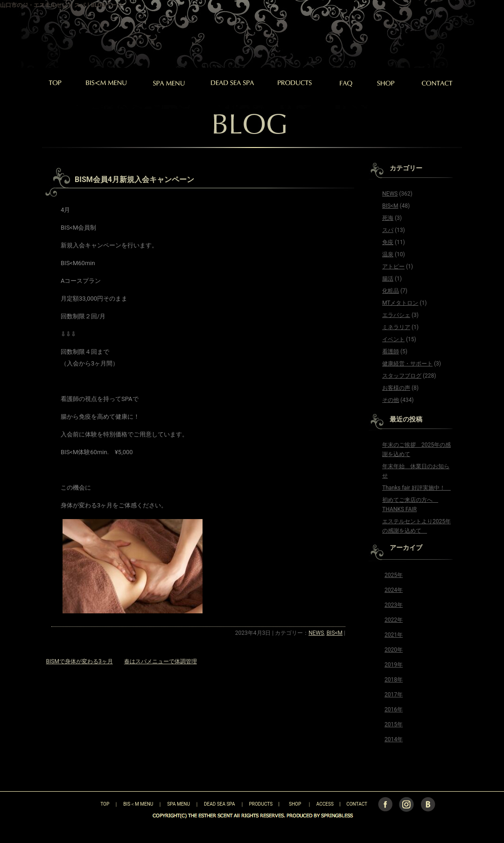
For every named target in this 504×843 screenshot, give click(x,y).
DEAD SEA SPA (220, 804)
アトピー (393, 267)
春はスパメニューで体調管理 (161, 661)
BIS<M (335, 633)
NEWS (316, 633)
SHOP (295, 804)
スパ (388, 230)
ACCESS (325, 804)
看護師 (391, 351)
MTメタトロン (400, 303)
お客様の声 (396, 388)
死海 (388, 218)
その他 (391, 400)
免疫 (388, 242)
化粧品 (391, 291)
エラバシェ (396, 315)
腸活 (388, 279)
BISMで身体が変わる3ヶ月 (80, 661)
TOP (88, 804)
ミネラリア (396, 327)
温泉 (388, 254)
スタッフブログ (402, 376)
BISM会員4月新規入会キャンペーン (134, 179)
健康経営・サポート (407, 364)
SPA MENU (178, 804)
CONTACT (357, 804)
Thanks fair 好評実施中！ (416, 488)
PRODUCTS (261, 804)
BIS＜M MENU (138, 804)
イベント (393, 339)
